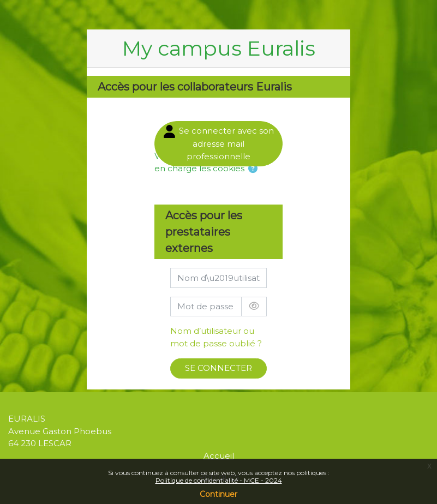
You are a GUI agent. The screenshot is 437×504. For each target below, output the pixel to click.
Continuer (218, 494)
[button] (253, 169)
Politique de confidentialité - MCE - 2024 (219, 480)
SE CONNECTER (218, 368)
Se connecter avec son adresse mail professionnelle (219, 143)
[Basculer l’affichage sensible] (254, 307)
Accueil (219, 456)
